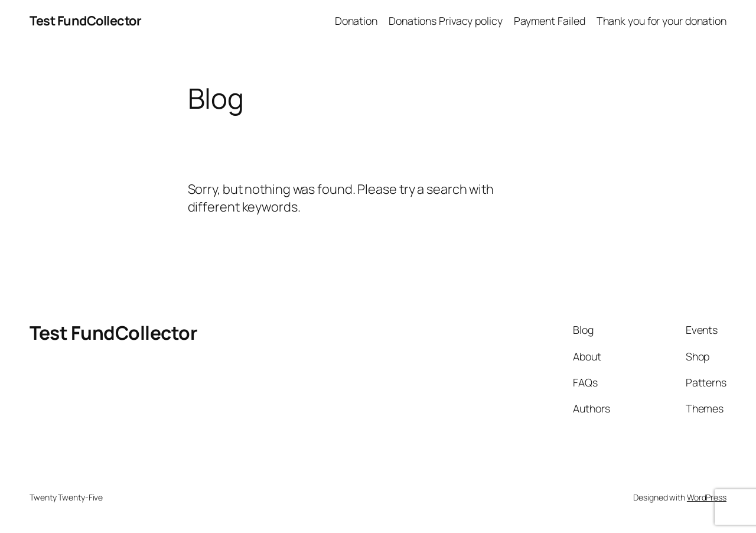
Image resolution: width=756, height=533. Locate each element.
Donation (356, 21)
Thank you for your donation (661, 21)
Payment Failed (550, 21)
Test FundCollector (85, 21)
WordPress (707, 497)
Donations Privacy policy (446, 21)
